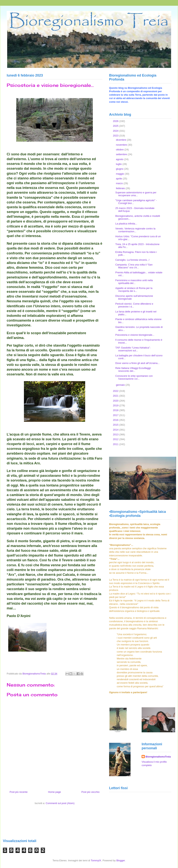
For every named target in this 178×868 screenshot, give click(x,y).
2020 (116, 401)
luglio (119, 164)
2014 (116, 430)
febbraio (121, 188)
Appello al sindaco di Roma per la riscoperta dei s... (134, 290)
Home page (54, 792)
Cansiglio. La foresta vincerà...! (132, 260)
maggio (120, 174)
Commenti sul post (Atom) (60, 803)
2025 (116, 126)
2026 (116, 121)
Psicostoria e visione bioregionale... (135, 335)
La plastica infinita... (126, 224)
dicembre (121, 140)
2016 (116, 420)
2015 (116, 425)
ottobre (120, 150)
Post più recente (19, 792)
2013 (116, 434)
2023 (116, 136)
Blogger (121, 860)
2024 (116, 131)
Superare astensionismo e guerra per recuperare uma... (136, 194)
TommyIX (96, 860)
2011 (116, 444)
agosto (120, 159)
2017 (116, 415)
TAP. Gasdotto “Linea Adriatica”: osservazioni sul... (133, 349)
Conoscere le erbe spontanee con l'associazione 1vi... (134, 377)
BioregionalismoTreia (158, 757)
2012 (116, 439)
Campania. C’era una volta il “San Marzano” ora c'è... (134, 266)
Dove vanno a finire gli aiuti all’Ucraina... (137, 363)
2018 (116, 410)
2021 (116, 396)
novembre (122, 145)
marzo (120, 183)
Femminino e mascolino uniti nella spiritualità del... (134, 282)
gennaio (121, 385)
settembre (122, 154)
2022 (116, 391)
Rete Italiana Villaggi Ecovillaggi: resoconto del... (133, 370)
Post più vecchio (90, 792)
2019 (116, 405)
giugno (120, 169)
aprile (119, 179)
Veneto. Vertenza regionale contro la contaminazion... (135, 230)
